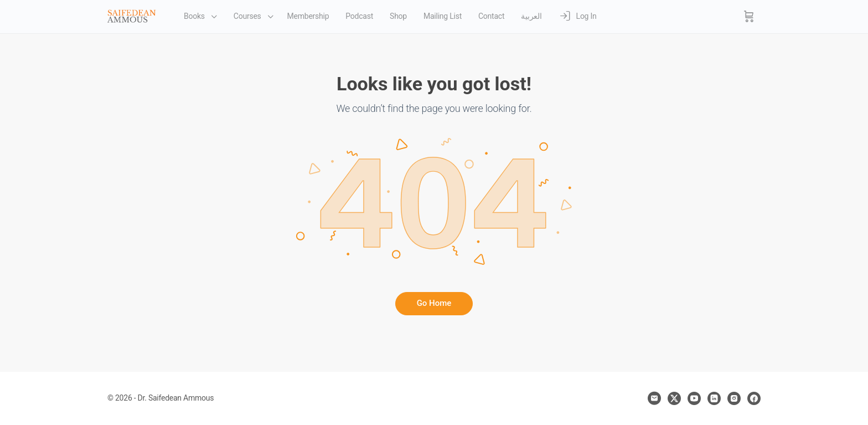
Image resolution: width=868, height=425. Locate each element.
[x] (674, 398)
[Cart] (749, 17)
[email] (654, 398)
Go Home (434, 303)
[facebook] (754, 398)
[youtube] (694, 398)
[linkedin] (714, 398)
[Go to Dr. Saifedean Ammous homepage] (132, 16)
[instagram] (734, 398)
